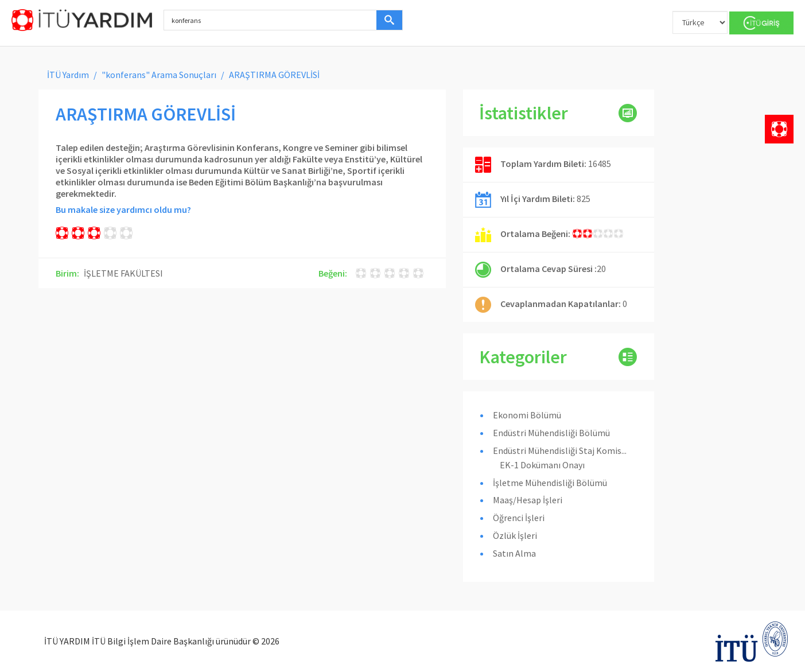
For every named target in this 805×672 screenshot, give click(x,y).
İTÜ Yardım (68, 75)
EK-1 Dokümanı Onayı (542, 465)
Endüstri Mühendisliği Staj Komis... (560, 450)
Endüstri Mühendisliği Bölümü (551, 433)
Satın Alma (514, 553)
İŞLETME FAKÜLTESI (123, 273)
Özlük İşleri (515, 535)
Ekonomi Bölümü (527, 415)
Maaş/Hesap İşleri (528, 500)
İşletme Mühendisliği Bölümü (550, 483)
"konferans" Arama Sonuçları (159, 75)
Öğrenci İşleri (519, 518)
